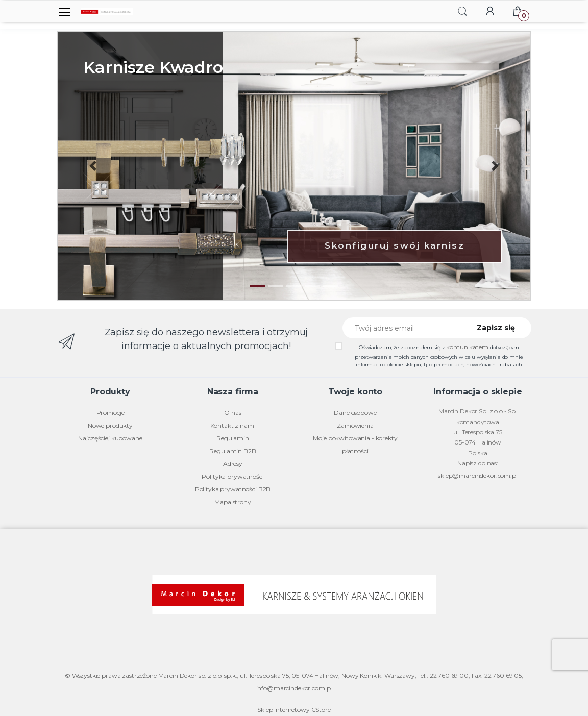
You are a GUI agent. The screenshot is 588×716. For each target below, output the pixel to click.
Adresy (233, 464)
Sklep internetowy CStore (294, 710)
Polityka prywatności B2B (233, 489)
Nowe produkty (110, 425)
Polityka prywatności (232, 476)
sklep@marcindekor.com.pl (478, 475)
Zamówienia (355, 425)
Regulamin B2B (232, 451)
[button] (462, 11)
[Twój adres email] (403, 328)
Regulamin (233, 438)
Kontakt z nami (233, 425)
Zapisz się (496, 328)
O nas (232, 413)
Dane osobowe (355, 413)
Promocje (111, 413)
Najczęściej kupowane (110, 438)
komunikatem (467, 347)
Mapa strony (232, 502)
